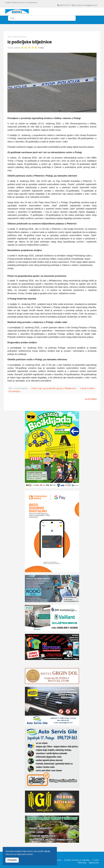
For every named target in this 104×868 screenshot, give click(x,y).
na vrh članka (91, 399)
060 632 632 (65, 5)
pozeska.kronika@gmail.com (86, 5)
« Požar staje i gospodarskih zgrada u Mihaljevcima (53, 388)
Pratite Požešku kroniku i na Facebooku (21, 2)
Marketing (82, 863)
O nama (96, 860)
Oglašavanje (94, 863)
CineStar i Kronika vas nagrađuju (77, 860)
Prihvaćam (12, 860)
